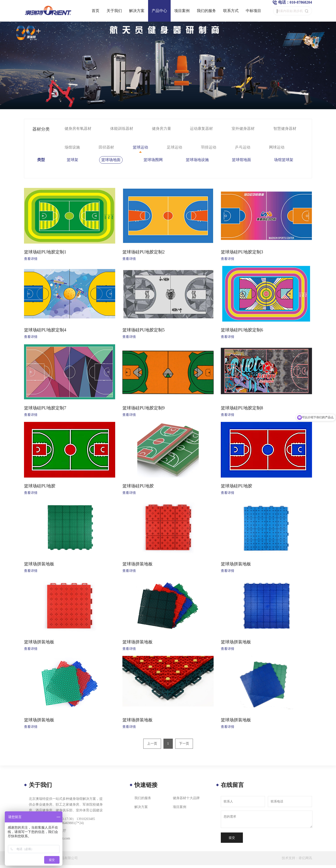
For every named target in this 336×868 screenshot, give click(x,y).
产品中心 (159, 11)
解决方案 (137, 11)
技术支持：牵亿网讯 (297, 858)
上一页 (152, 744)
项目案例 (182, 11)
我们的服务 (206, 11)
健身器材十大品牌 (186, 798)
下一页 (184, 744)
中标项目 (253, 11)
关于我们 (114, 11)
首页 (96, 11)
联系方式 (231, 11)
